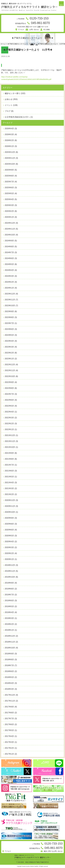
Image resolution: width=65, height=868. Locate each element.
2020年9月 (9, 518)
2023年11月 (10, 300)
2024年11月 (10, 229)
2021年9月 (9, 453)
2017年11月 (10, 701)
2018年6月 (9, 671)
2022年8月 (9, 388)
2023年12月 (10, 294)
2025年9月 (9, 170)
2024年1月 (9, 288)
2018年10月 (10, 648)
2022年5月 (9, 406)
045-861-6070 (40, 23)
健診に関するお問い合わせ (53, 851)
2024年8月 (9, 247)
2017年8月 (9, 713)
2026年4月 (9, 129)
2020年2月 (9, 553)
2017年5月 (9, 730)
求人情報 (46, 30)
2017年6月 (9, 724)
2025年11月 (10, 158)
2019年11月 (10, 571)
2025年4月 (9, 199)
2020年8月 (9, 524)
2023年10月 (10, 306)
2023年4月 (9, 341)
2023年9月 (9, 311)
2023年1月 (9, 359)
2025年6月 (9, 188)
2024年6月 (9, 258)
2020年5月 (9, 536)
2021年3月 (9, 488)
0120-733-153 (39, 18)
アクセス (21, 30)
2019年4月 (9, 612)
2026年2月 (9, 140)
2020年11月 (10, 506)
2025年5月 (9, 193)
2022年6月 (9, 400)
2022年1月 (9, 429)
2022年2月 (9, 424)
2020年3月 (9, 547)
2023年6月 (9, 329)
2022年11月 (10, 370)
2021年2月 (9, 494)
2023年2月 (9, 353)
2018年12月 (10, 636)
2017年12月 (10, 695)
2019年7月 (9, 595)
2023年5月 (9, 335)
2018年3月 (9, 689)
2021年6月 (9, 471)
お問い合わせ (34, 30)
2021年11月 (10, 441)
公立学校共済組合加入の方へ (17, 117)
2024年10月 (10, 235)
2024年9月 (9, 241)
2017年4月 (9, 736)
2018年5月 (9, 677)
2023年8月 (9, 317)
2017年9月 (9, 707)
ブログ (8, 111)
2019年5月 (9, 606)
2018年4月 (9, 683)
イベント (9, 105)
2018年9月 (9, 654)
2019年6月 (9, 601)
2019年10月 (10, 577)
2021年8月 (9, 459)
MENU (61, 5)
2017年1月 (9, 754)
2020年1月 (9, 559)
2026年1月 (9, 146)
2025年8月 (9, 176)
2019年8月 (9, 589)
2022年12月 (10, 365)
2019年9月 (9, 583)
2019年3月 (9, 618)
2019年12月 (10, 565)
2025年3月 (9, 205)
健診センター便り (12, 93)
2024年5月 (9, 264)
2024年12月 (10, 223)
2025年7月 (9, 182)
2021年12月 (10, 435)
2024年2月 (9, 282)
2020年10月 (10, 512)
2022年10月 (10, 376)
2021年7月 (9, 465)
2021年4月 (9, 483)
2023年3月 (9, 347)
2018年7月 (9, 665)
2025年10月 (10, 164)
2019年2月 (9, 624)
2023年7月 (9, 323)
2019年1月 (9, 630)
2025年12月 (10, 152)
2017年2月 (9, 748)
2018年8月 (9, 660)
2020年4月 (9, 542)
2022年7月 (9, 394)
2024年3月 (9, 276)
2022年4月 (9, 412)
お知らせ (9, 99)
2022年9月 (9, 382)
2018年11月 (10, 642)
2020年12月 (10, 500)
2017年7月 (9, 719)
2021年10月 (10, 447)
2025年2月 (9, 211)
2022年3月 (9, 418)
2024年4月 (9, 270)
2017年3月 (9, 742)
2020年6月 (9, 530)
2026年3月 (9, 134)
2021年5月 (9, 477)
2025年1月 (9, 217)
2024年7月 (9, 252)
